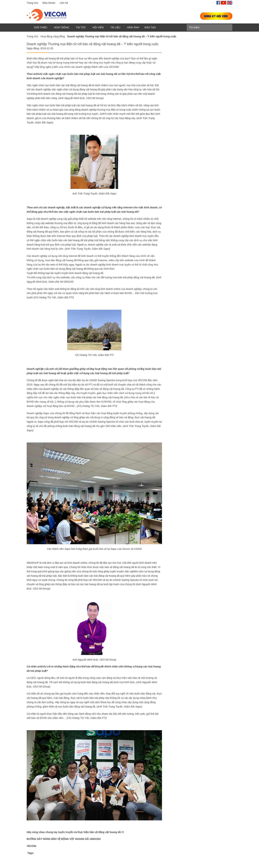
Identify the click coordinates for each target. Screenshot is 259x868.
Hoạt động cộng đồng (53, 36)
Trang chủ (32, 3)
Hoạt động (62, 27)
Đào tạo (150, 27)
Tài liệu (115, 27)
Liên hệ (64, 3)
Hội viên (98, 27)
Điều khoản (49, 3)
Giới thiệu (41, 27)
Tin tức (81, 27)
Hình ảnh (133, 27)
